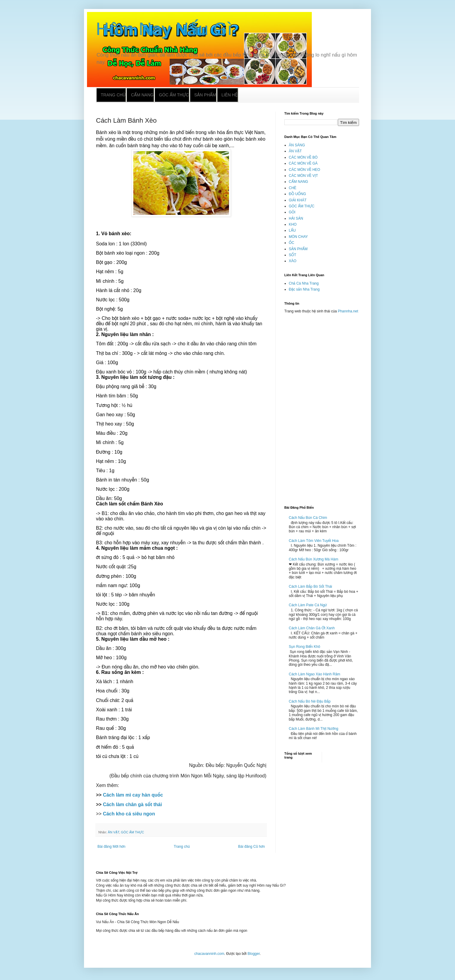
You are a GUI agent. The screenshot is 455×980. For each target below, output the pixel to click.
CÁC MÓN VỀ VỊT (303, 176)
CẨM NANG (299, 182)
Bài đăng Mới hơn (111, 847)
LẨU (292, 230)
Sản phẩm (205, 95)
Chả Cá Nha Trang (304, 283)
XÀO (293, 261)
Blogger (254, 954)
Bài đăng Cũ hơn (252, 847)
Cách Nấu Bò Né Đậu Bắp (310, 701)
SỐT (293, 255)
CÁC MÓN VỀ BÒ (303, 157)
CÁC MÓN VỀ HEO (304, 170)
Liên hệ (230, 95)
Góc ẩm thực (174, 95)
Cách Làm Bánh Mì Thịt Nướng (313, 729)
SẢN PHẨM (298, 249)
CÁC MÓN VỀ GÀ (303, 163)
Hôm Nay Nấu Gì (164, 29)
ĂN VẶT (114, 832)
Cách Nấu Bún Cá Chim (308, 518)
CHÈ (293, 188)
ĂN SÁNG (297, 145)
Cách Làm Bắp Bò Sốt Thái (310, 587)
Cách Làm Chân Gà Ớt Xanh (312, 628)
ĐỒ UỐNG (297, 194)
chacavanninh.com (209, 954)
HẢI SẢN (296, 218)
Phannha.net (348, 311)
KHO (293, 224)
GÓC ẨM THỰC (133, 832)
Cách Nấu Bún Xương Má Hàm (313, 559)
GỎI (292, 212)
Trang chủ (113, 95)
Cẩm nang (142, 95)
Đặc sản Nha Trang (304, 289)
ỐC (291, 243)
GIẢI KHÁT (298, 200)
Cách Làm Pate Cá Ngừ (308, 605)
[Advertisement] (322, 407)
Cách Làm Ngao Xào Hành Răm (314, 674)
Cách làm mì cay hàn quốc (133, 795)
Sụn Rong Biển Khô (304, 647)
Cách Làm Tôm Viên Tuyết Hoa (314, 541)
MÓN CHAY (298, 237)
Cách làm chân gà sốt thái (132, 804)
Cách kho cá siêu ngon (129, 814)
